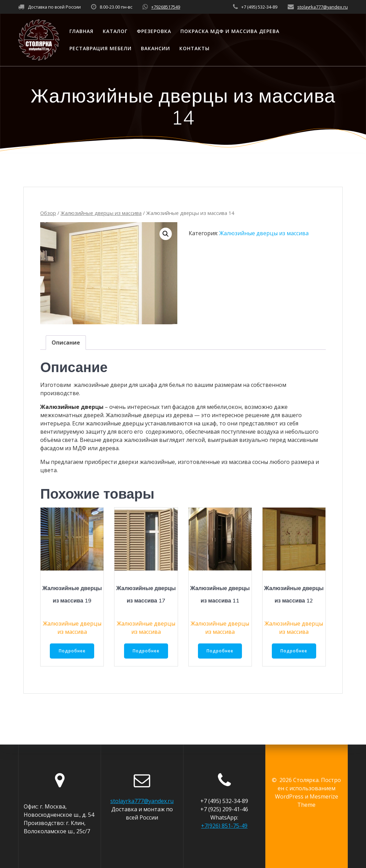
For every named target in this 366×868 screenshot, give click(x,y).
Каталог (115, 31)
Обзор (48, 213)
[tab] (66, 343)
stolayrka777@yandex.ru (323, 7)
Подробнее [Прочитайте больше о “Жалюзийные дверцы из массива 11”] (220, 651)
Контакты (195, 48)
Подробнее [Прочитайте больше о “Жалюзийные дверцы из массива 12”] (294, 651)
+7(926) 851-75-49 (224, 826)
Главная (81, 31)
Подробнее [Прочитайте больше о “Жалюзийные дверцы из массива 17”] (146, 651)
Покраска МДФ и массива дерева (230, 31)
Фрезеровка (154, 31)
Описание (66, 343)
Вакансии (156, 48)
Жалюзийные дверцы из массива (101, 213)
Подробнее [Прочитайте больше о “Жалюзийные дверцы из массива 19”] (72, 651)
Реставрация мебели (101, 48)
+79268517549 (166, 7)
